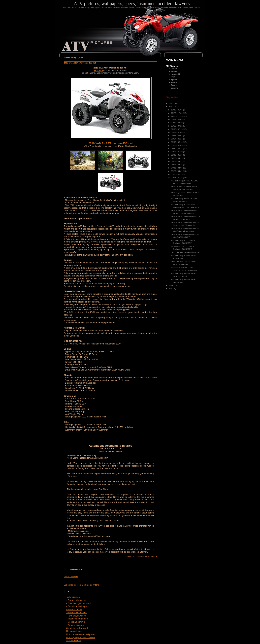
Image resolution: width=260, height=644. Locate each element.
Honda (174, 71)
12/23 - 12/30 (177, 113)
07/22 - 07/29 (177, 123)
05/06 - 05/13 (177, 155)
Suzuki (174, 85)
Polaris (174, 82)
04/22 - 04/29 (177, 158)
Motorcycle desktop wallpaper (81, 634)
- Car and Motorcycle (76, 600)
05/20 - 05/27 (177, 149)
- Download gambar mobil (79, 603)
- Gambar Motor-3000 (77, 613)
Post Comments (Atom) (88, 585)
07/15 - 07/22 (177, 126)
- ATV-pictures (73, 597)
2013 (171, 103)
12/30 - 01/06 (177, 110)
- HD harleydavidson (76, 616)
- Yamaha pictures (75, 625)
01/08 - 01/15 (177, 178)
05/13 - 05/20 (177, 152)
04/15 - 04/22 (177, 161)
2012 (171, 107)
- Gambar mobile (74, 609)
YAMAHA (98, 70)
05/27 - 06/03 (177, 145)
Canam (174, 69)
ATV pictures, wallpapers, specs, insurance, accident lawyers (132, 3)
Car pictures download (77, 628)
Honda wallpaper (74, 631)
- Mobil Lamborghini (76, 622)
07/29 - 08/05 (177, 119)
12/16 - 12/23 (177, 116)
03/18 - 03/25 (177, 174)
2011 (171, 285)
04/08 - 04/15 (177, 165)
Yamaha (175, 88)
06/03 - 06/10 (177, 142)
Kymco (174, 80)
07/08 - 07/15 (177, 129)
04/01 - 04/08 (177, 168)
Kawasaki (175, 74)
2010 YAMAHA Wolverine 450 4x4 (80, 63)
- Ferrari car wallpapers (77, 606)
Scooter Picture (74, 640)
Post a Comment (71, 577)
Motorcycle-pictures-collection (81, 637)
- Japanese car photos (77, 619)
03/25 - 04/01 (177, 171)
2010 (171, 289)
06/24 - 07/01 (177, 136)
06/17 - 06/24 (177, 139)
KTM (173, 77)
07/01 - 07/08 (177, 132)
